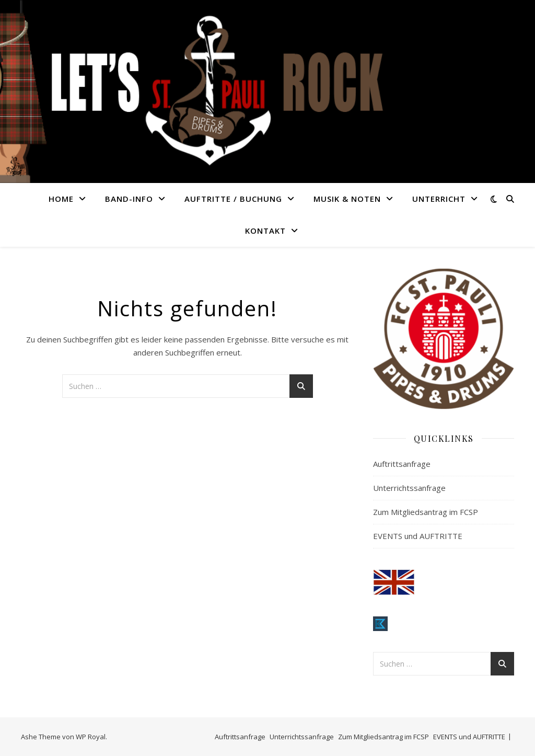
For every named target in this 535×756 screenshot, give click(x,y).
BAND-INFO (129, 199)
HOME (61, 199)
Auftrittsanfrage (402, 464)
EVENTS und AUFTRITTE (418, 536)
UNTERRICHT (439, 199)
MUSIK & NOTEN (347, 199)
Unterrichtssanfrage (409, 488)
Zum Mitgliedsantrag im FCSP (426, 512)
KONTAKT (265, 231)
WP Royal (91, 737)
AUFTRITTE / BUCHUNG (233, 199)
